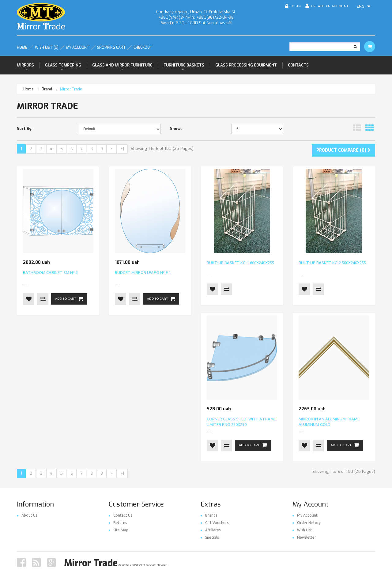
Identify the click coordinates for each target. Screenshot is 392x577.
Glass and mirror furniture (122, 65)
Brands (209, 515)
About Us (27, 515)
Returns (118, 523)
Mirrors (25, 65)
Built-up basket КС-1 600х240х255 (240, 263)
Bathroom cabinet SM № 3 (50, 272)
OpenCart (158, 565)
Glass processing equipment (246, 65)
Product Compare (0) (343, 150)
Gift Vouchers (215, 523)
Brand (47, 89)
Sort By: (25, 129)
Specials (210, 537)
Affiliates (211, 530)
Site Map (119, 530)
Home (28, 89)
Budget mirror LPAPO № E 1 (143, 272)
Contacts (298, 65)
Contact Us (120, 515)
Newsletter (304, 537)
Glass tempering (63, 65)
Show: (176, 129)
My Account (305, 515)
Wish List (302, 530)
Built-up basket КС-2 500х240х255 (332, 263)
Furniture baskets (184, 65)
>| (122, 149)
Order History (307, 523)
